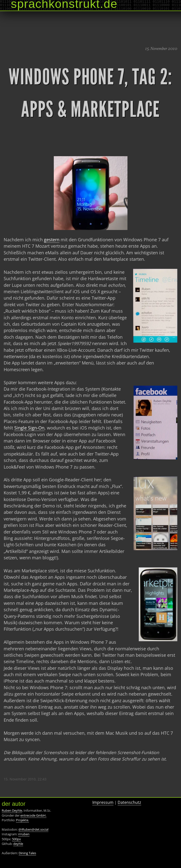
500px (16, 839)
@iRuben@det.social (33, 829)
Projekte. (22, 820)
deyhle (18, 844)
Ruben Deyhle (12, 810)
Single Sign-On (29, 428)
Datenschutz (129, 802)
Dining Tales (27, 853)
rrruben (24, 834)
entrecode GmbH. (33, 815)
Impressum (103, 802)
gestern (52, 240)
